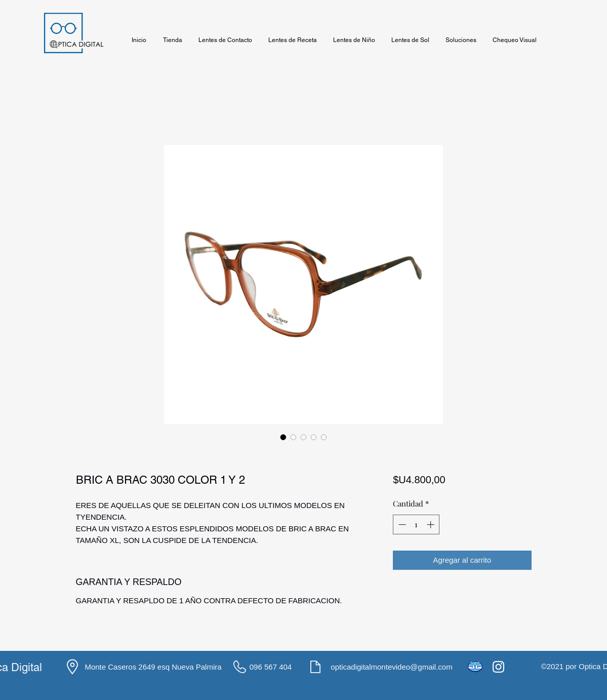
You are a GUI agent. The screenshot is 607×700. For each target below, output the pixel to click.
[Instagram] (498, 667)
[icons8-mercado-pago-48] (475, 667)
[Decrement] (401, 524)
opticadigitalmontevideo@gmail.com (391, 667)
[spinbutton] (416, 524)
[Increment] (432, 524)
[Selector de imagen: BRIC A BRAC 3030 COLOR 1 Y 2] (284, 437)
